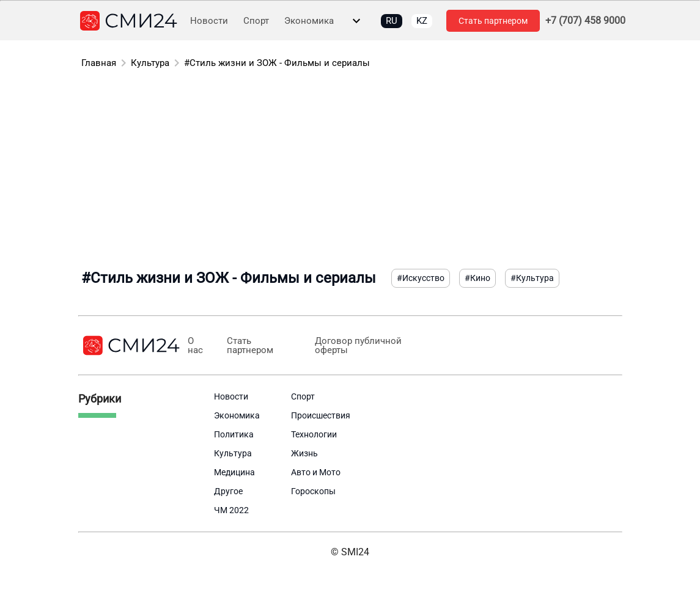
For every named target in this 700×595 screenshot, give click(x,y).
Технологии (314, 434)
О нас (195, 346)
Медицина (234, 472)
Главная (99, 63)
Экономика (309, 21)
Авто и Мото (316, 472)
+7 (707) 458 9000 (585, 21)
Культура (150, 63)
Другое (228, 491)
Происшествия (321, 415)
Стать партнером (493, 21)
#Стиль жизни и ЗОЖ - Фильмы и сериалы (277, 63)
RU (392, 21)
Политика (234, 434)
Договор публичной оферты (358, 346)
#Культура (532, 278)
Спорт (256, 21)
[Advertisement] (350, 171)
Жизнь (304, 453)
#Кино (477, 278)
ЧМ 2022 (231, 510)
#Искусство (421, 278)
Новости (209, 21)
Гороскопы (313, 491)
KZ (422, 21)
